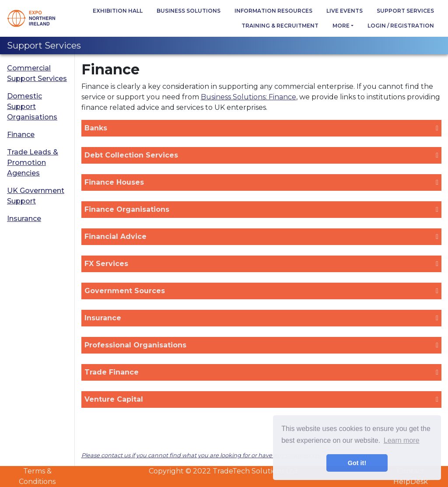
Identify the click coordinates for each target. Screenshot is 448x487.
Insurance (24, 219)
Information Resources (273, 11)
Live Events (345, 11)
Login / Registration (401, 26)
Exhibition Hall (118, 11)
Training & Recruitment (280, 26)
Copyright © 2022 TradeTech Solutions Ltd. (224, 471)
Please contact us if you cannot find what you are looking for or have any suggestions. (201, 455)
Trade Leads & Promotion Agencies (33, 163)
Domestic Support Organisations (32, 107)
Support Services (405, 11)
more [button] (341, 26)
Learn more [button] (402, 440)
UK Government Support (36, 196)
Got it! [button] (357, 463)
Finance (21, 135)
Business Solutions (189, 11)
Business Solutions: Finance (248, 97)
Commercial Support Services (37, 73)
